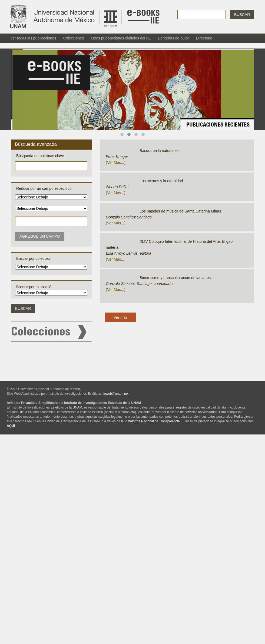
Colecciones (74, 38)
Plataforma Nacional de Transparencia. (153, 421)
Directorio (204, 38)
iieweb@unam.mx (116, 394)
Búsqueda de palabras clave (40, 156)
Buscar (242, 15)
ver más (114, 162)
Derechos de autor (173, 38)
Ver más (120, 317)
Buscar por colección (34, 258)
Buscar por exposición (35, 287)
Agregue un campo (40, 236)
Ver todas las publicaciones (33, 38)
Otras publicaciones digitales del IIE (121, 38)
